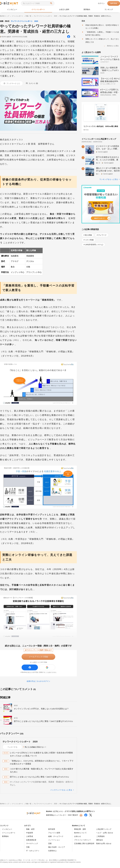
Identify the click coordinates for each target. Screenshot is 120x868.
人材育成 (30, 836)
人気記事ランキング (104, 829)
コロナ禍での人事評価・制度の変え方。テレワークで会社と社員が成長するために (42, 770)
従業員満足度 (31, 840)
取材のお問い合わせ (104, 843)
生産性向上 (52, 851)
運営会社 (100, 840)
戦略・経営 (30, 829)
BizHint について (80, 833)
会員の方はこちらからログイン (38, 681)
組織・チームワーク (56, 836)
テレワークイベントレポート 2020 (24, 21)
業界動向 (87, 9)
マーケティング (32, 843)
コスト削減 (89, 240)
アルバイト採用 (54, 833)
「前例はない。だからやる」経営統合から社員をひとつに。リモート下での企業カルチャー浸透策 (42, 762)
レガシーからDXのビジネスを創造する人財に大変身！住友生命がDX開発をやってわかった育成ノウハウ (41, 754)
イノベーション (54, 840)
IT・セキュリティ (33, 851)
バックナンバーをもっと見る (61, 790)
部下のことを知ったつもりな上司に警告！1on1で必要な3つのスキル (40, 777)
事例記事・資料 (80, 829)
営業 (50, 843)
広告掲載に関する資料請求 (84, 843)
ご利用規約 (100, 836)
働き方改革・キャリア (57, 847)
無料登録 (114, 3)
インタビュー (12, 9)
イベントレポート (38, 9)
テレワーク (102, 235)
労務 (28, 847)
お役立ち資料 (64, 9)
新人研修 (88, 235)
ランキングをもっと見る (109, 179)
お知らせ (78, 836)
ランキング (109, 9)
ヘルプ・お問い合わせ (105, 833)
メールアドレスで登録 (38, 657)
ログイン (101, 3)
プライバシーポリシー (83, 840)
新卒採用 (52, 829)
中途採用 (30, 833)
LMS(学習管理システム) (94, 245)
